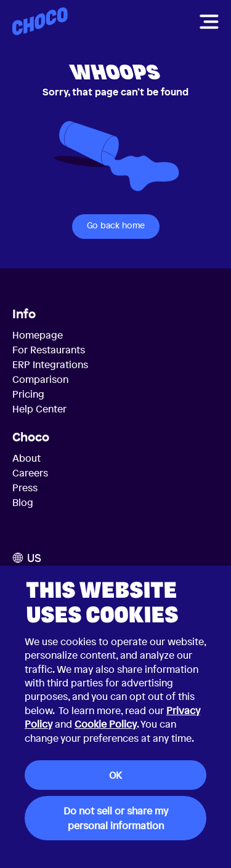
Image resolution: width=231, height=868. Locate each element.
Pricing (28, 394)
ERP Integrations (50, 364)
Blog (23, 502)
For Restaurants (49, 350)
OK (115, 775)
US (27, 558)
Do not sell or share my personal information (116, 818)
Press (25, 488)
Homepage (38, 335)
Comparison (40, 379)
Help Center (39, 409)
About (26, 458)
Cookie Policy (106, 724)
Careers (30, 473)
